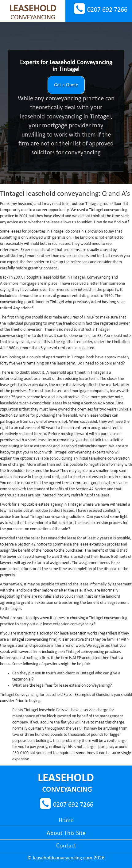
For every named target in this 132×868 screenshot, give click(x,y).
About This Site (66, 833)
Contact (66, 846)
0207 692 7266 (107, 10)
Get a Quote (66, 85)
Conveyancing (33, 13)
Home (66, 821)
